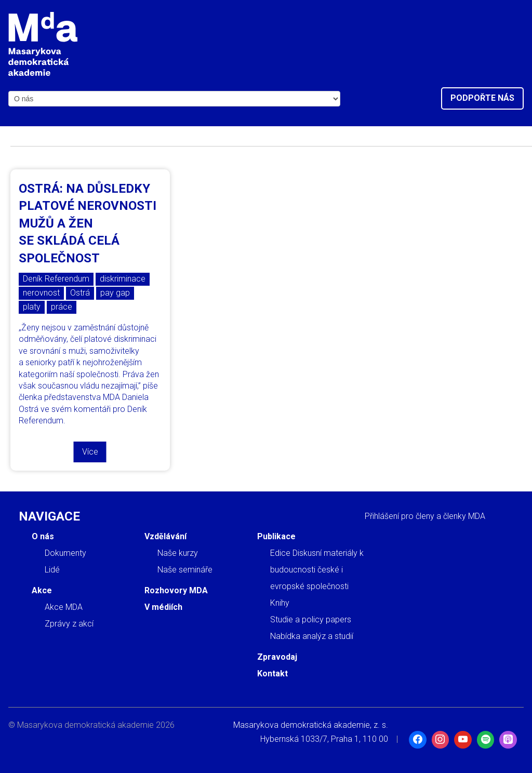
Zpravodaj (277, 657)
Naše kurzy (178, 553)
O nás (43, 536)
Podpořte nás (482, 98)
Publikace (276, 536)
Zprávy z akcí (69, 624)
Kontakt (272, 674)
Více (90, 452)
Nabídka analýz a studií (312, 636)
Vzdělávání (165, 536)
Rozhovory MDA (176, 590)
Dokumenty (65, 553)
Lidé (52, 570)
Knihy (280, 603)
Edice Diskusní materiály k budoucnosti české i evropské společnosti (317, 570)
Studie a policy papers (311, 619)
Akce (42, 590)
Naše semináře (185, 570)
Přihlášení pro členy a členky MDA (425, 516)
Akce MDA (64, 607)
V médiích (163, 607)
